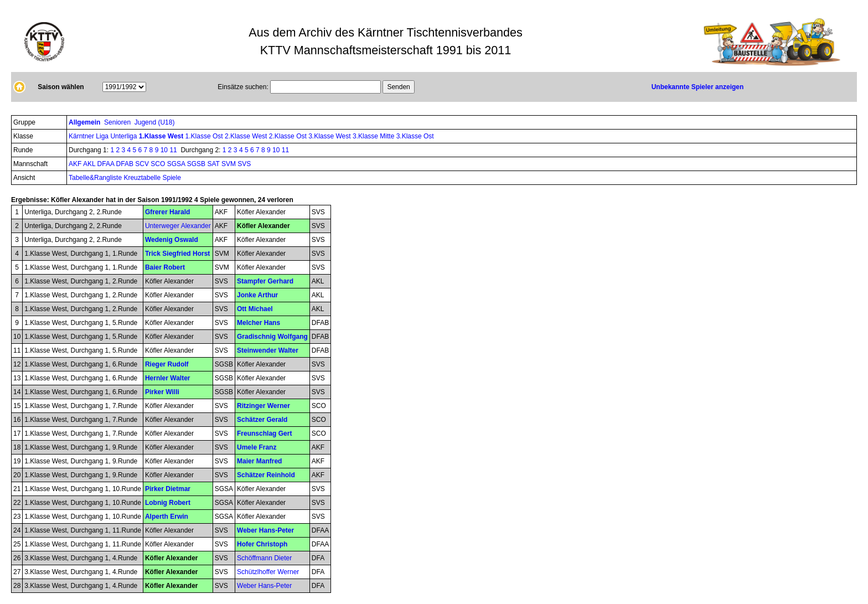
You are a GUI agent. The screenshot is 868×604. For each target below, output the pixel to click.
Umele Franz (257, 447)
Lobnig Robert (168, 503)
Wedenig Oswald (172, 240)
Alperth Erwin (167, 517)
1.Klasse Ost (205, 136)
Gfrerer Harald (167, 212)
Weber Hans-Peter (265, 530)
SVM (229, 164)
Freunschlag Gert (264, 433)
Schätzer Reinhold (266, 475)
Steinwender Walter (268, 350)
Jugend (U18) (156, 122)
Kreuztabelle (142, 178)
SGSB (197, 164)
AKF (76, 164)
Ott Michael (255, 309)
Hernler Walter (168, 378)
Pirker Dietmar (168, 489)
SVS (244, 164)
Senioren (118, 122)
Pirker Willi (162, 392)
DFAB (126, 164)
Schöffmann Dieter (264, 558)
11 (173, 150)
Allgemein (86, 122)
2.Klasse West (247, 136)
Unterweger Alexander (178, 226)
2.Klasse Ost (289, 136)
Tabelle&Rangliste (95, 178)
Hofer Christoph (262, 544)
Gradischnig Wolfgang (272, 337)
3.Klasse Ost (415, 136)
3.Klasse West (330, 136)
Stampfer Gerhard (265, 281)
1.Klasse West (162, 136)
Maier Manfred (259, 461)
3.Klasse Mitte (374, 136)
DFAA (107, 164)
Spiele (171, 178)
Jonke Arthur (257, 295)
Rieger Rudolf (167, 364)
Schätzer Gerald (262, 420)
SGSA (177, 164)
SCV (143, 164)
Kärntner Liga (89, 136)
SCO (159, 164)
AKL (90, 164)
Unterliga (124, 136)
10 (164, 150)
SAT (214, 164)
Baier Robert (165, 267)
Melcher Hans (259, 323)
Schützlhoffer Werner (268, 572)
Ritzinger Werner (263, 406)
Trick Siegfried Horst (177, 254)
